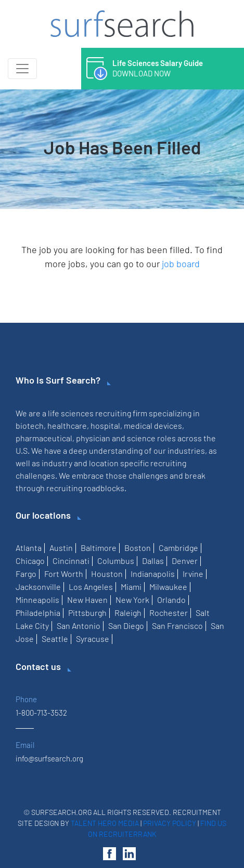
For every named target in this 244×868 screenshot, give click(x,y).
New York (132, 600)
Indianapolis (153, 574)
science (141, 438)
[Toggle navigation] (22, 69)
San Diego (126, 626)
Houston (107, 574)
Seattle (55, 639)
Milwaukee (168, 587)
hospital (105, 425)
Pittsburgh (87, 613)
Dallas (153, 561)
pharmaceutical (44, 438)
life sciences (71, 413)
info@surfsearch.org (49, 758)
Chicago (30, 561)
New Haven (87, 600)
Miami (131, 587)
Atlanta (29, 548)
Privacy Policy (170, 823)
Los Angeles (91, 587)
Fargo (26, 574)
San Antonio (79, 626)
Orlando (171, 600)
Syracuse (93, 639)
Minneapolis (37, 600)
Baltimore (99, 548)
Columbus (116, 561)
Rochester (169, 613)
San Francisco (177, 626)
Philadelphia (38, 613)
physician (93, 438)
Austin (61, 548)
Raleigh (128, 613)
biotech (30, 425)
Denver (185, 561)
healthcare (67, 425)
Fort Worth (64, 574)
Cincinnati (71, 561)
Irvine (193, 574)
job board (181, 264)
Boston (138, 548)
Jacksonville (38, 587)
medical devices (153, 425)
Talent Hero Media (105, 823)
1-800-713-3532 (41, 713)
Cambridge (178, 548)
